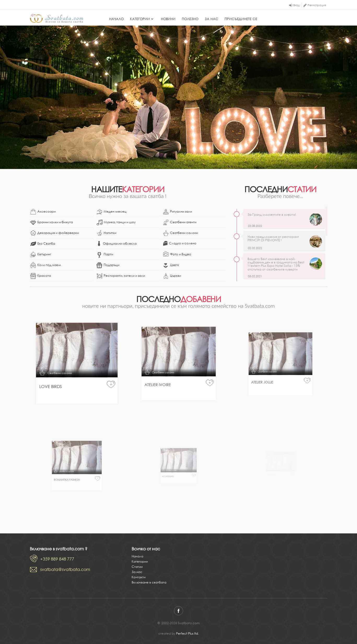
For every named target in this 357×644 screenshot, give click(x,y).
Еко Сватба (43, 244)
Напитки (106, 233)
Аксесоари (43, 212)
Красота (41, 276)
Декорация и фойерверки (55, 233)
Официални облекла (117, 243)
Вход (297, 5)
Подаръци (108, 265)
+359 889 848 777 (57, 559)
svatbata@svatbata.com (65, 569)
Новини (168, 19)
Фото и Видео (177, 255)
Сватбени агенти (180, 222)
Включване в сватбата (149, 582)
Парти (105, 255)
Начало (116, 19)
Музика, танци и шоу (116, 222)
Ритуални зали (177, 212)
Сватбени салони (180, 233)
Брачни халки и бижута (52, 222)
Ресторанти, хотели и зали (121, 276)
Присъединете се (241, 19)
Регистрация (317, 5)
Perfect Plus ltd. (187, 633)
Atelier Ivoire (169, 375)
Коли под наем (46, 265)
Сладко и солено (180, 243)
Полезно (190, 19)
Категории (142, 19)
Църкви (172, 276)
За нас (212, 19)
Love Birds (62, 378)
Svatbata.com (57, 18)
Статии (137, 567)
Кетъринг (41, 255)
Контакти (139, 577)
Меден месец (112, 212)
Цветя (171, 265)
